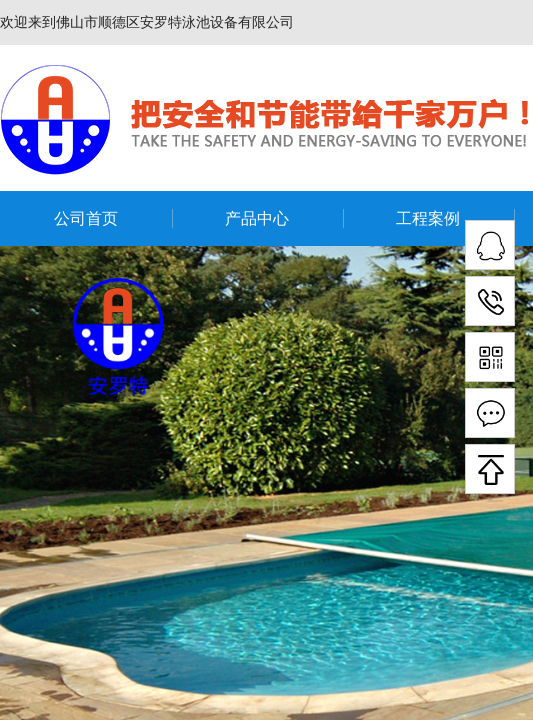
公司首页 (86, 218)
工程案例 (428, 218)
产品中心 (257, 218)
